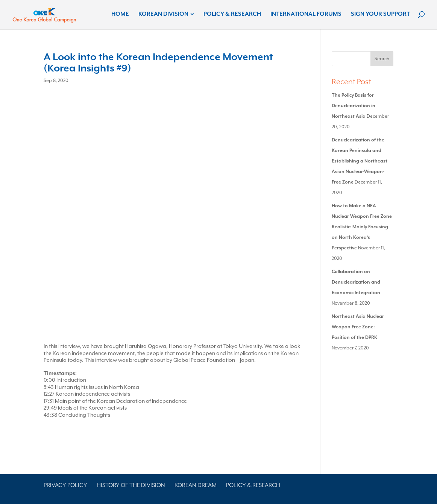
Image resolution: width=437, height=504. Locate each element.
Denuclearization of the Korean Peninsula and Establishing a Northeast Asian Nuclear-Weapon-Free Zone (360, 161)
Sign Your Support (380, 14)
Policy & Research (232, 14)
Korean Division (163, 14)
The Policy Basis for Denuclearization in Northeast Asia (354, 106)
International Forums (306, 14)
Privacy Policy (65, 485)
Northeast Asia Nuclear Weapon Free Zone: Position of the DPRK (358, 327)
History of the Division (131, 485)
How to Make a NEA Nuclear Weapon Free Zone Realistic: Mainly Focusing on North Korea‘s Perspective (362, 227)
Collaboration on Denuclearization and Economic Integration (356, 282)
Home (120, 14)
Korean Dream (196, 485)
